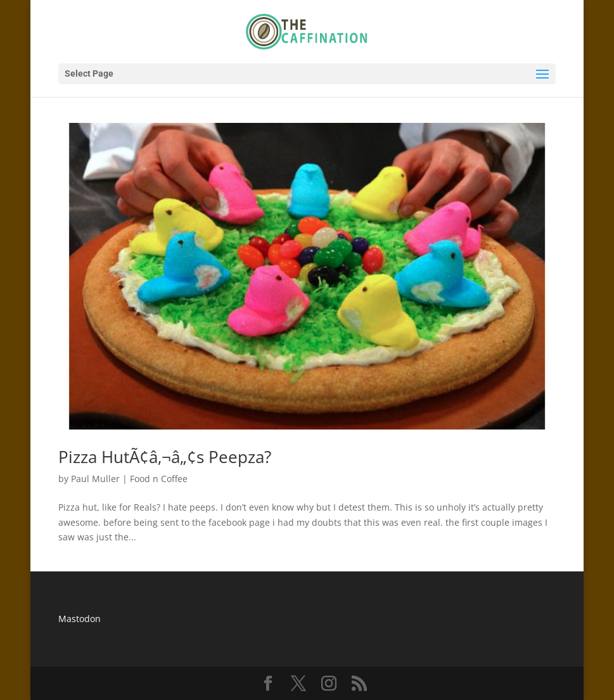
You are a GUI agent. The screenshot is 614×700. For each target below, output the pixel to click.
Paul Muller (95, 479)
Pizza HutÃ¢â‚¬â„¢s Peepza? (165, 457)
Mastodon (80, 619)
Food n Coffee (159, 479)
